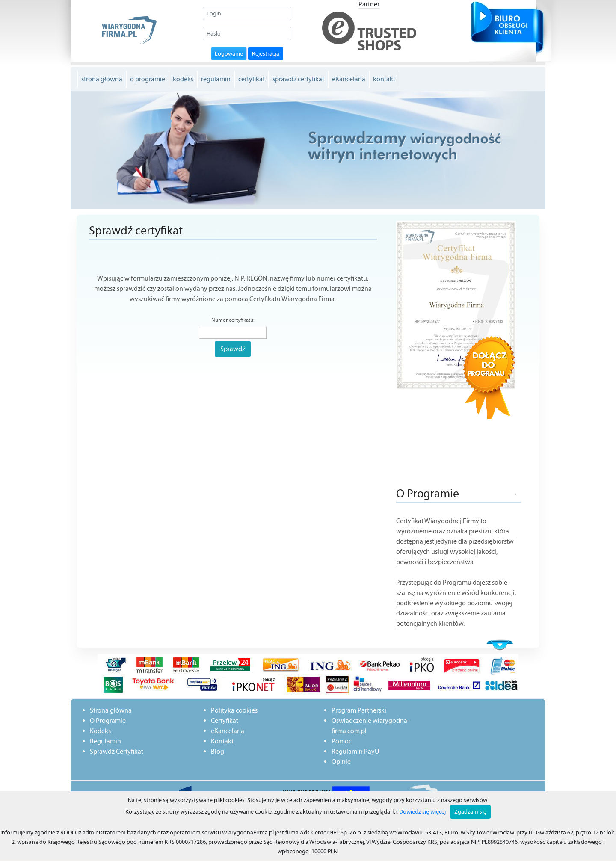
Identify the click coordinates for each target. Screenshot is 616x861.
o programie (148, 79)
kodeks (183, 79)
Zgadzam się (470, 812)
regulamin (216, 79)
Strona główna (111, 710)
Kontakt (222, 741)
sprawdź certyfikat (298, 79)
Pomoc (342, 741)
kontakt (384, 79)
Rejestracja (266, 54)
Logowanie (229, 54)
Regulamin (105, 741)
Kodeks (100, 731)
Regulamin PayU (355, 751)
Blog (218, 751)
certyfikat (252, 79)
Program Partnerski (359, 710)
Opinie (341, 762)
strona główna (102, 79)
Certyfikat (225, 720)
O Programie (108, 720)
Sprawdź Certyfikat (117, 751)
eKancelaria (349, 79)
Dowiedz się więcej (422, 812)
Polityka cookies (234, 710)
